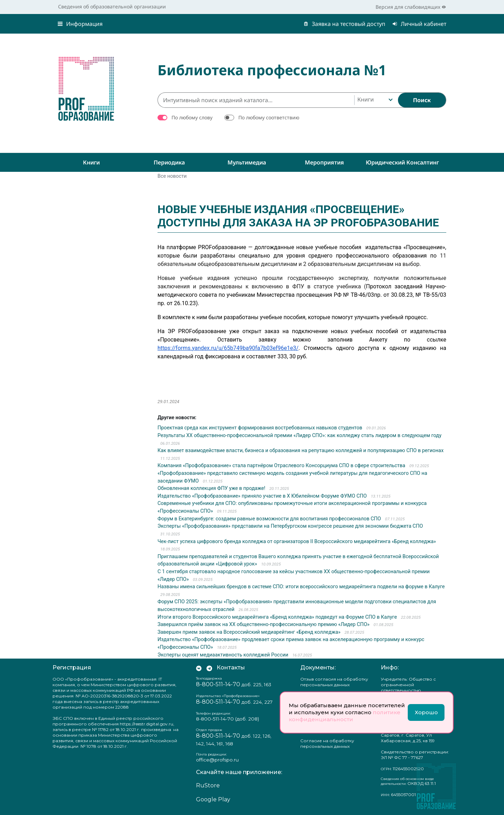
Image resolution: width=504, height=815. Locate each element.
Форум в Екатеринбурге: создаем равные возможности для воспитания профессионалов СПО (269, 519)
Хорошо (426, 712)
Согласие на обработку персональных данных (327, 743)
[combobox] (374, 100)
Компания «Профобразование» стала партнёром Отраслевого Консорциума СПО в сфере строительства (281, 466)
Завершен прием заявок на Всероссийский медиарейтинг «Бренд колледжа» (249, 632)
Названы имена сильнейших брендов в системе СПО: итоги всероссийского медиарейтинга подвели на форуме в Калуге (301, 587)
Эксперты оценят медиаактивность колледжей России (223, 655)
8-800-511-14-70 (218, 684)
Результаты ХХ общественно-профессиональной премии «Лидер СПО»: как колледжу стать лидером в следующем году (299, 435)
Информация (80, 24)
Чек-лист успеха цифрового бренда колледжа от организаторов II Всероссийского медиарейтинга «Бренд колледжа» (297, 542)
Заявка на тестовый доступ (344, 24)
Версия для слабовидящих (411, 7)
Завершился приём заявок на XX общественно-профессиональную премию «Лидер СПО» (264, 624)
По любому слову (192, 117)
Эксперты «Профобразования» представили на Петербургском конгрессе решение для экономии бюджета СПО (290, 526)
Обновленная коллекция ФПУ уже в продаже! (211, 488)
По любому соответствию (269, 117)
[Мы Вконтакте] (199, 668)
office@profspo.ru (217, 760)
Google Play (213, 799)
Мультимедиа (247, 162)
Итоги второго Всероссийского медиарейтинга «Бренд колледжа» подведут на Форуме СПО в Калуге (277, 617)
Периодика (169, 162)
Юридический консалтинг (402, 162)
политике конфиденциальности (345, 716)
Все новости (172, 176)
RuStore (208, 785)
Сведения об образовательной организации (112, 6)
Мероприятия (324, 162)
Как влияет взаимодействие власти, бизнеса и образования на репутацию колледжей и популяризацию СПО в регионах (300, 451)
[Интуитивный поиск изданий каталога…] (256, 100)
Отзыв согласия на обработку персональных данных (334, 682)
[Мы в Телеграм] (209, 668)
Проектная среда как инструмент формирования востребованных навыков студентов (260, 428)
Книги (91, 162)
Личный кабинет (419, 24)
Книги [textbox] (366, 99)
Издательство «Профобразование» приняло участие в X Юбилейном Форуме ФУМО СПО (262, 496)
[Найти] (422, 100)
